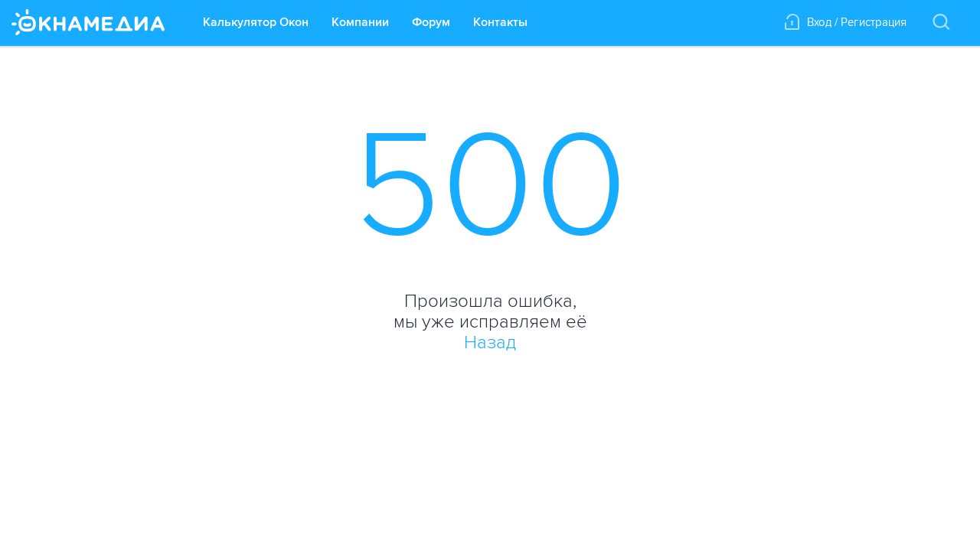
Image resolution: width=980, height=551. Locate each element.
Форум (431, 22)
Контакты (500, 22)
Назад (490, 342)
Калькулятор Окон (256, 22)
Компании (360, 22)
